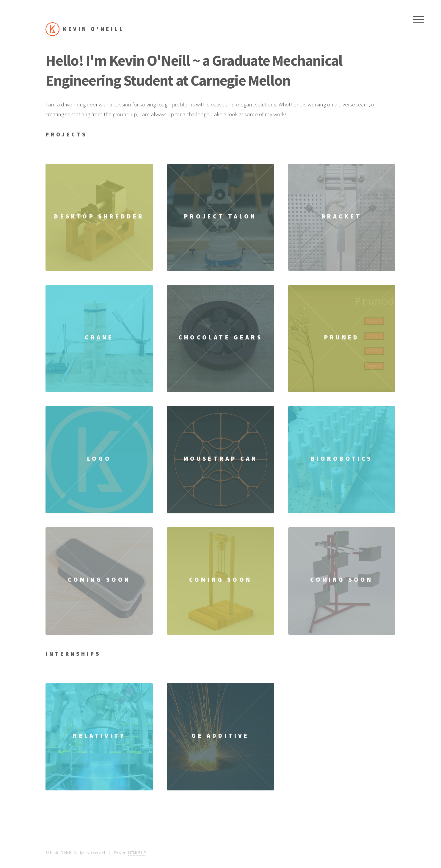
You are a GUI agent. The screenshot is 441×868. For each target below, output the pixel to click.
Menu (419, 19)
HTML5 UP (137, 852)
